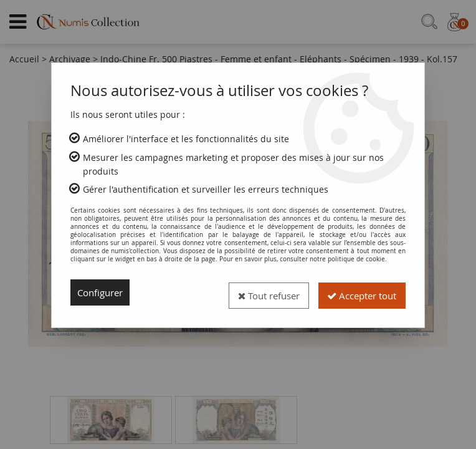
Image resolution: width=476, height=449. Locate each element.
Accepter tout (357, 292)
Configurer (102, 292)
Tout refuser (255, 292)
